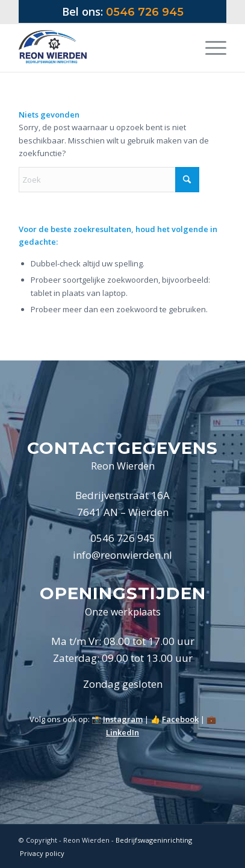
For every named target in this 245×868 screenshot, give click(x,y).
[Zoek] (109, 180)
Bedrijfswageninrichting (154, 840)
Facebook (180, 719)
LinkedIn (123, 732)
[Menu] (210, 48)
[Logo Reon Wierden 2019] (102, 48)
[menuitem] (210, 48)
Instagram (123, 719)
